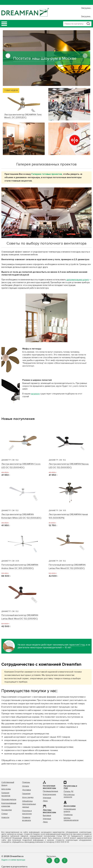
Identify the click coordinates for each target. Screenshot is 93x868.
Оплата (26, 786)
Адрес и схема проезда (13, 860)
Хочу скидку (28, 797)
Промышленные (50, 791)
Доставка (27, 790)
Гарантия (26, 794)
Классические (49, 794)
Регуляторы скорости (69, 796)
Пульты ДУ (69, 791)
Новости (5, 817)
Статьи (4, 814)
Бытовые (47, 815)
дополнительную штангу (78, 280)
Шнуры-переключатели (71, 819)
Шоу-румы (6, 789)
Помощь (26, 782)
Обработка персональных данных (29, 804)
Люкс (45, 801)
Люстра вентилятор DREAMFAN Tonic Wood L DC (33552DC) (23, 116)
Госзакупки (7, 810)
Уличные (47, 798)
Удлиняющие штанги (70, 810)
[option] (46, 58)
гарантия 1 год (77, 645)
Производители (9, 799)
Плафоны (68, 815)
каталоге (35, 394)
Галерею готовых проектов (47, 174)
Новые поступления (18, 419)
